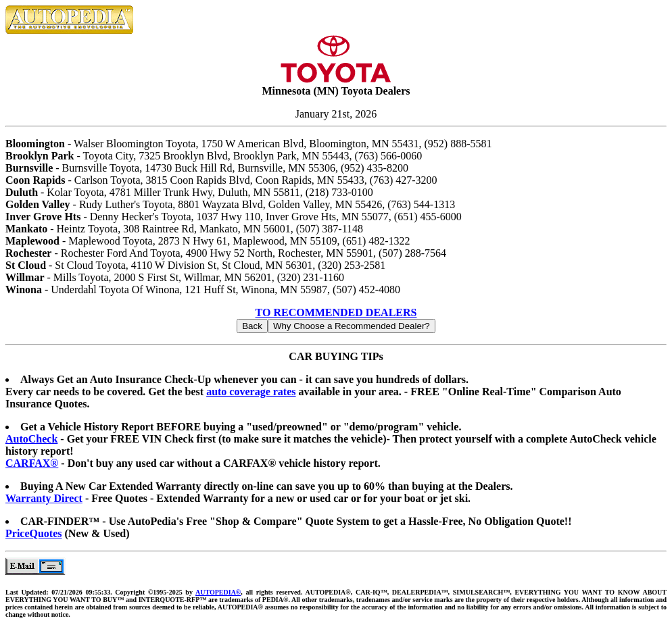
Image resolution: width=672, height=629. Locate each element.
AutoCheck (31, 439)
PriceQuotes (34, 533)
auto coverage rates (251, 392)
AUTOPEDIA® (218, 592)
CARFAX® (32, 463)
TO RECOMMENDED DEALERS (336, 312)
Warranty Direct (44, 498)
